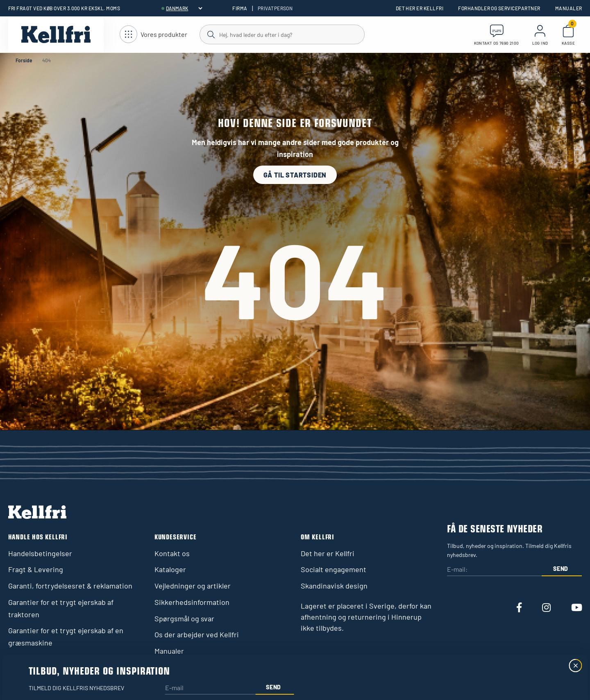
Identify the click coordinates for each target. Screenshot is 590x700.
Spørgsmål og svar (184, 618)
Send (561, 569)
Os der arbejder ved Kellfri (197, 634)
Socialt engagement (334, 569)
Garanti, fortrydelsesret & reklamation (70, 586)
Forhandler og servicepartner (499, 8)
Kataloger (170, 569)
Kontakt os (172, 553)
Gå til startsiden (295, 175)
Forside (24, 60)
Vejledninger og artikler (193, 586)
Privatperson (275, 8)
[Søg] (282, 34)
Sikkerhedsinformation (192, 602)
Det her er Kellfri (420, 8)
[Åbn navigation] (153, 35)
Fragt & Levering (36, 569)
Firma (240, 8)
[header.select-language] (184, 8)
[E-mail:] (494, 570)
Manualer (569, 8)
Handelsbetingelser (40, 553)
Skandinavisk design (334, 586)
